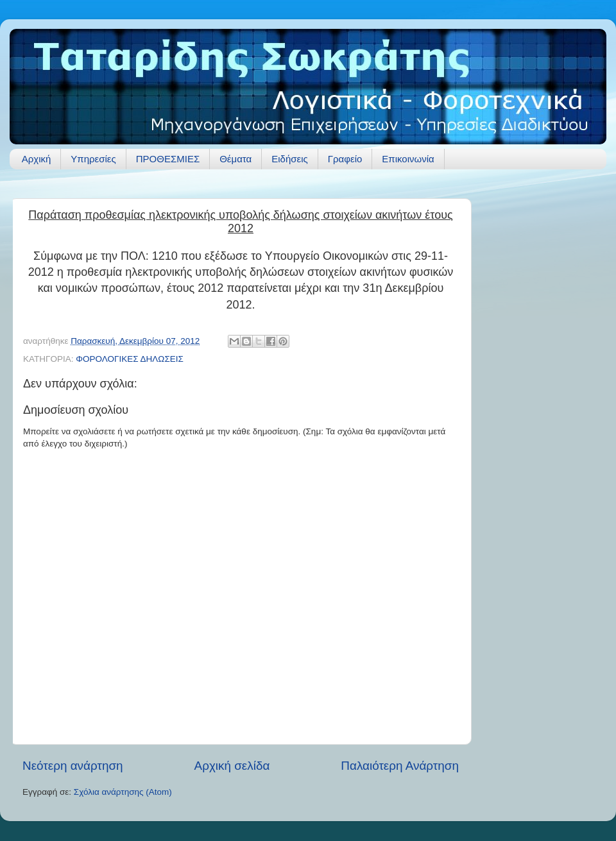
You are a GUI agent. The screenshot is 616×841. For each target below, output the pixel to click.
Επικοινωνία (408, 159)
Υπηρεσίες (93, 159)
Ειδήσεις (290, 159)
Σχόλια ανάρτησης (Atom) (123, 792)
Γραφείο (345, 159)
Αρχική (37, 159)
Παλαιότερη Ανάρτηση (400, 766)
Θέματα (235, 159)
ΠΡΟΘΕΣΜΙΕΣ (168, 159)
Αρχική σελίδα (232, 766)
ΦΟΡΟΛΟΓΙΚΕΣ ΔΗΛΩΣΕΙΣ (130, 359)
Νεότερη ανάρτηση (73, 766)
